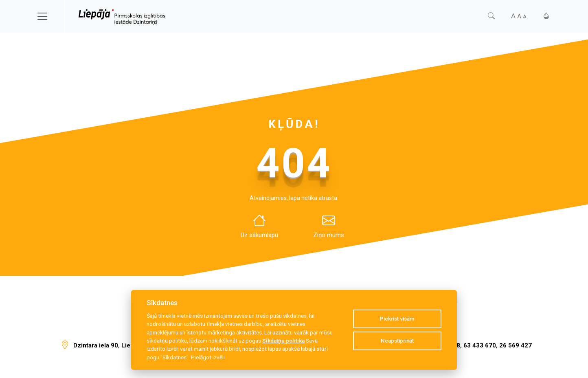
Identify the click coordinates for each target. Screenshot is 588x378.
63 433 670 (480, 345)
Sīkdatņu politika (283, 341)
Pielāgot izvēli (208, 357)
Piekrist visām (397, 319)
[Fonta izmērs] (519, 16)
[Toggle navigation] (48, 16)
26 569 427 (516, 345)
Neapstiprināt (397, 341)
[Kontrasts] (546, 16)
